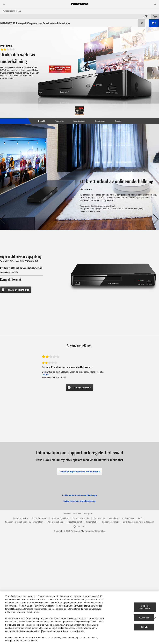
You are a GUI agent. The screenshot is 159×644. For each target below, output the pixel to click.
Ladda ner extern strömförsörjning (80, 501)
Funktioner (59, 121)
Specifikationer (79, 121)
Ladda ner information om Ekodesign (79, 495)
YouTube (77, 514)
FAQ (140, 518)
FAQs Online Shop (55, 522)
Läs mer (45, 375)
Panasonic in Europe (12, 11)
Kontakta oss (99, 518)
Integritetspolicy (20, 518)
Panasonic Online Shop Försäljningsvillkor (24, 522)
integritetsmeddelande (74, 631)
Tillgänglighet (92, 522)
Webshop (113, 518)
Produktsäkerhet (74, 522)
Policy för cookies (40, 518)
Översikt (41, 121)
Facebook (67, 514)
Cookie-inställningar (145, 607)
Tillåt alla (144, 627)
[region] (79, 618)
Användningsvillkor (60, 518)
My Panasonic (128, 518)
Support (118, 121)
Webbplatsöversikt (81, 518)
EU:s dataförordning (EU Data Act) (138, 522)
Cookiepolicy (48, 631)
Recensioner (100, 121)
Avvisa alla (144, 618)
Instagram (88, 514)
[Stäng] (155, 618)
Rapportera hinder (111, 522)
